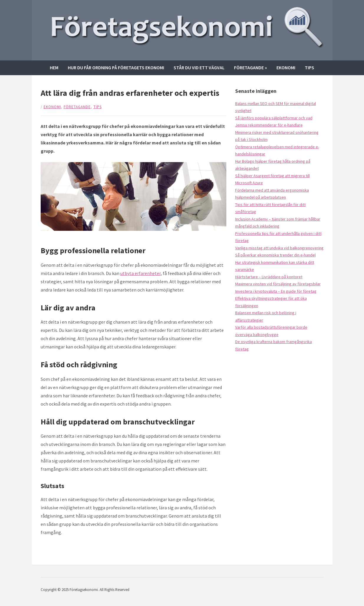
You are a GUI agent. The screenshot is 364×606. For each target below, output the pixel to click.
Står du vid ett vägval (199, 67)
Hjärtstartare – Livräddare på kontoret (269, 277)
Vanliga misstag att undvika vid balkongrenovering (279, 248)
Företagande (251, 67)
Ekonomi (286, 67)
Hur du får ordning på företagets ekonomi (116, 67)
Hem (54, 67)
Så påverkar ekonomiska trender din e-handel (275, 255)
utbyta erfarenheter (140, 273)
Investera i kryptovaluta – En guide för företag (276, 291)
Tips (309, 67)
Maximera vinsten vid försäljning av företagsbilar (278, 284)
